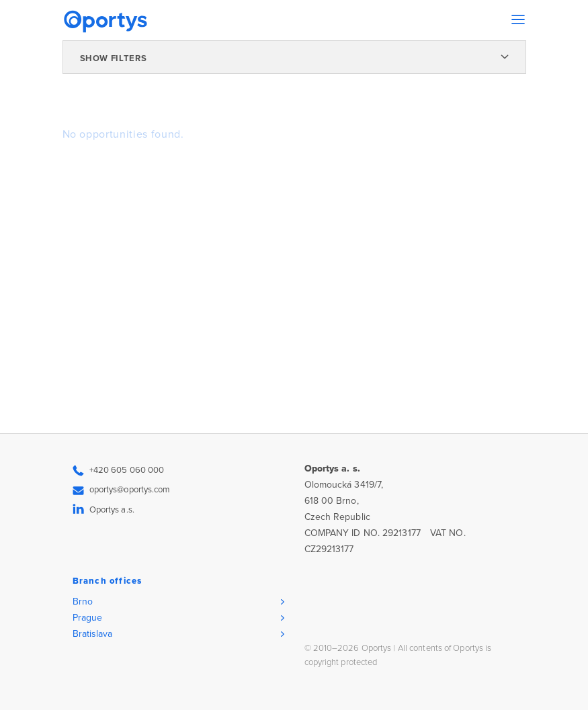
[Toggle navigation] (518, 19)
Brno (83, 602)
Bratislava (93, 634)
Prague (88, 618)
